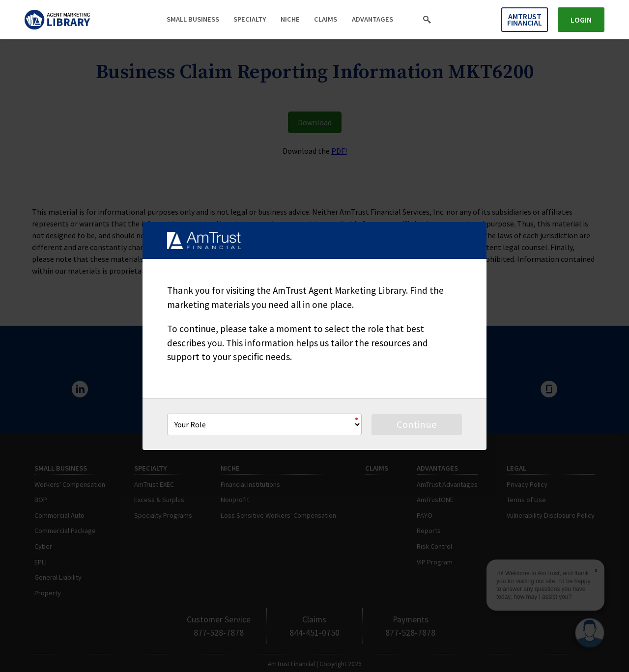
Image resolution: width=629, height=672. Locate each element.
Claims (326, 19)
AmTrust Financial (525, 19)
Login (581, 20)
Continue (417, 424)
